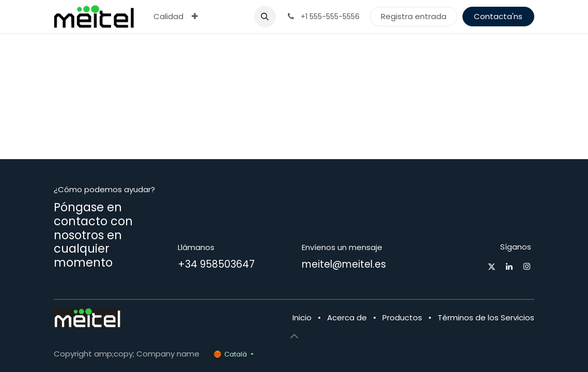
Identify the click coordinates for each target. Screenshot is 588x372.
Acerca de (347, 317)
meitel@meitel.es (344, 264)
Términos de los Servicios (486, 317)
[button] (265, 17)
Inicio (302, 317)
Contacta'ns (498, 16)
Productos (402, 317)
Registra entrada (414, 16)
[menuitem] (168, 17)
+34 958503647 (216, 264)
